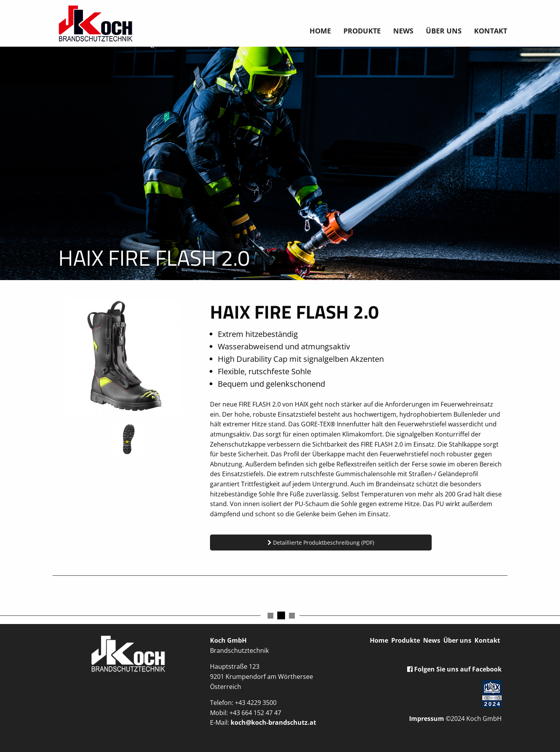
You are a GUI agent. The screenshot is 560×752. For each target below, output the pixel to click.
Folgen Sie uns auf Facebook (454, 669)
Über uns (444, 31)
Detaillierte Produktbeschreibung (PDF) (321, 543)
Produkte (362, 31)
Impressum (427, 719)
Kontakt (491, 31)
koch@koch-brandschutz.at (273, 722)
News (403, 31)
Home (320, 31)
